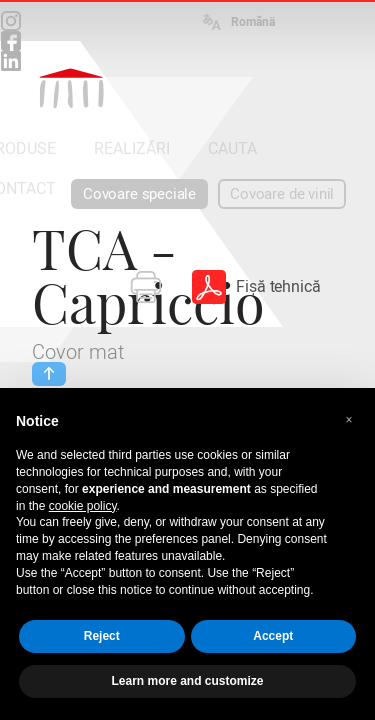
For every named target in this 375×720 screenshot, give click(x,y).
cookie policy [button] (83, 506)
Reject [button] (102, 636)
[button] (349, 420)
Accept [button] (273, 636)
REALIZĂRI (132, 148)
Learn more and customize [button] (187, 681)
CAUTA (232, 148)
